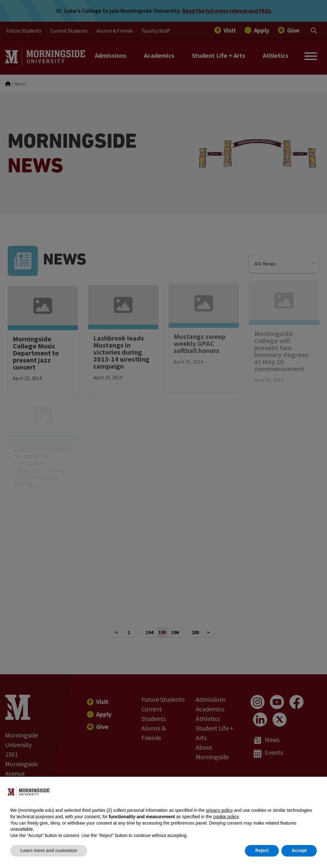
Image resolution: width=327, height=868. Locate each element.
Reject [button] (262, 850)
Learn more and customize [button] (49, 850)
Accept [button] (299, 850)
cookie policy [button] (226, 817)
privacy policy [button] (219, 810)
